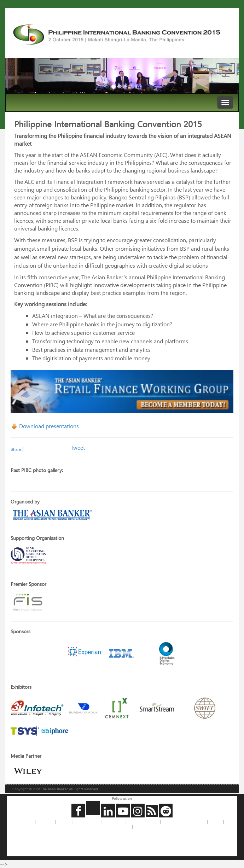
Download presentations (45, 426)
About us (27, 822)
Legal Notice (121, 827)
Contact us (45, 822)
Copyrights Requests (143, 822)
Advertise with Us (87, 822)
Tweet (78, 447)
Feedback (64, 822)
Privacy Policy (114, 822)
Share (16, 449)
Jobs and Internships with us (184, 822)
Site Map (215, 822)
